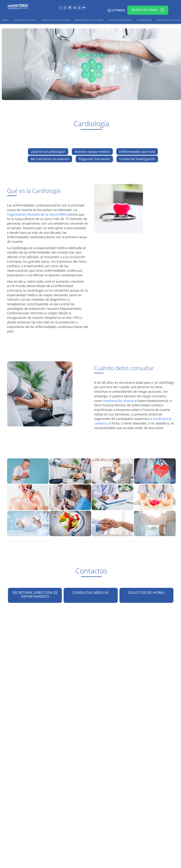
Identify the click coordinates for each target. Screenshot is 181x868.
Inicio (5, 20)
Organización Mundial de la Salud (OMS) (37, 214)
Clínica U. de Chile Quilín (56, 20)
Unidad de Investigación (137, 159)
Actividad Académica (120, 20)
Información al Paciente (89, 20)
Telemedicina (144, 20)
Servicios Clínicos (25, 20)
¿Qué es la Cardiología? (48, 152)
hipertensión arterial (119, 401)
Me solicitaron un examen (50, 159)
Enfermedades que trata (137, 152)
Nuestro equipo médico (92, 152)
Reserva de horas (148, 10)
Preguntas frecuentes (94, 159)
